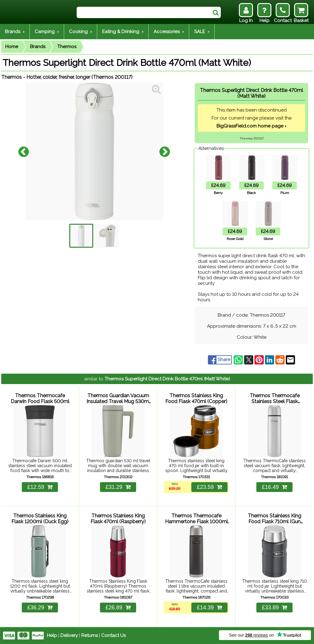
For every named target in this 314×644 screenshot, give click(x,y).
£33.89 (274, 608)
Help (52, 635)
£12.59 (40, 487)
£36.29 (40, 608)
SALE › (202, 32)
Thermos (67, 47)
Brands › (15, 32)
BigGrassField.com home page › (251, 126)
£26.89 (118, 608)
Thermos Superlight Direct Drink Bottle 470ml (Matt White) (167, 379)
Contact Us (113, 635)
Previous (24, 151)
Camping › (47, 32)
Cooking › (80, 32)
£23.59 (209, 487)
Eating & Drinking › (123, 32)
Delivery (69, 635)
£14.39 (209, 608)
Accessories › (169, 32)
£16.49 (274, 487)
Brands (38, 47)
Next (165, 151)
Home (12, 47)
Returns (90, 635)
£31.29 (118, 487)
